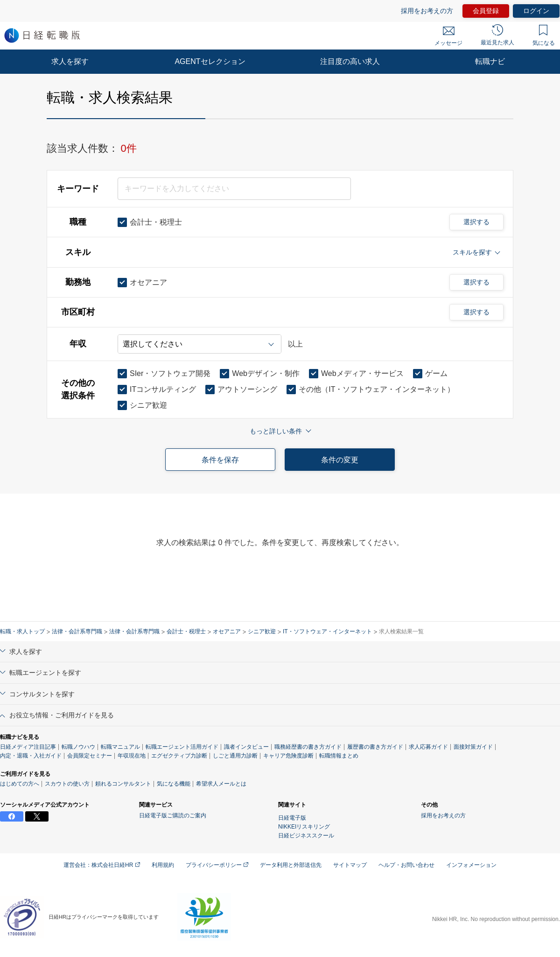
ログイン (536, 11)
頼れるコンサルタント (123, 784)
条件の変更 (340, 460)
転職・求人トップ (22, 631)
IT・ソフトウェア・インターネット (327, 631)
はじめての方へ (20, 784)
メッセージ (448, 36)
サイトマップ (350, 865)
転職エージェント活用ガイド (182, 747)
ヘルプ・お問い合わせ (406, 865)
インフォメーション (471, 865)
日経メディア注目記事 (28, 747)
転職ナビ (490, 61)
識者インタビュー (246, 747)
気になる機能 (174, 784)
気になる (544, 35)
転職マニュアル (120, 747)
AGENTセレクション (210, 61)
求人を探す (70, 61)
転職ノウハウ (78, 747)
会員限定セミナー (90, 756)
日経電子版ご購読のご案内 (173, 815)
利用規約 (163, 865)
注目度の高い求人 (350, 61)
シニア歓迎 (262, 631)
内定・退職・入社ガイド (31, 756)
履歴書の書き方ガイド (375, 747)
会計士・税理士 (186, 631)
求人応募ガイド (428, 747)
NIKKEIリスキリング (304, 827)
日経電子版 (292, 818)
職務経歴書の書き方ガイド (308, 747)
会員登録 (486, 11)
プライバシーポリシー (217, 865)
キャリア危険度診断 (288, 756)
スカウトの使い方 (67, 784)
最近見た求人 (497, 35)
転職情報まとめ (339, 756)
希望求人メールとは (221, 784)
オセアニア (227, 631)
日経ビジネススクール (306, 836)
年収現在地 (132, 756)
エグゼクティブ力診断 (179, 756)
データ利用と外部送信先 (291, 865)
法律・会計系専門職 (77, 631)
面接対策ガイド (473, 747)
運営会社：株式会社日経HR (102, 865)
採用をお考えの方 (427, 11)
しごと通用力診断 (235, 756)
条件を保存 (220, 460)
